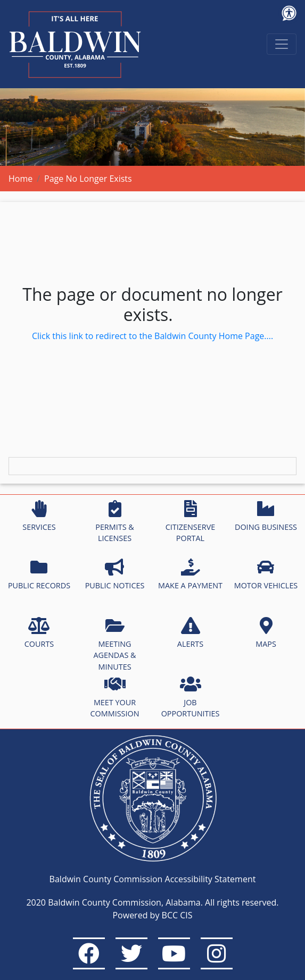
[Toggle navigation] (282, 44)
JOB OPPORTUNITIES (191, 697)
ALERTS (190, 633)
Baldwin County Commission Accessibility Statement (153, 879)
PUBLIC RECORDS (39, 575)
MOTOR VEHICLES (266, 575)
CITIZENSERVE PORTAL (190, 522)
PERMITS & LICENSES (115, 522)
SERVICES (39, 516)
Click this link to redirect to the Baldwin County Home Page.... (152, 336)
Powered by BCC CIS (152, 915)
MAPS (266, 633)
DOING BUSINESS (266, 516)
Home (20, 179)
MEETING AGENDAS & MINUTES (114, 644)
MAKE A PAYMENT (190, 575)
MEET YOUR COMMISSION (115, 697)
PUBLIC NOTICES (115, 575)
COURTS (39, 633)
